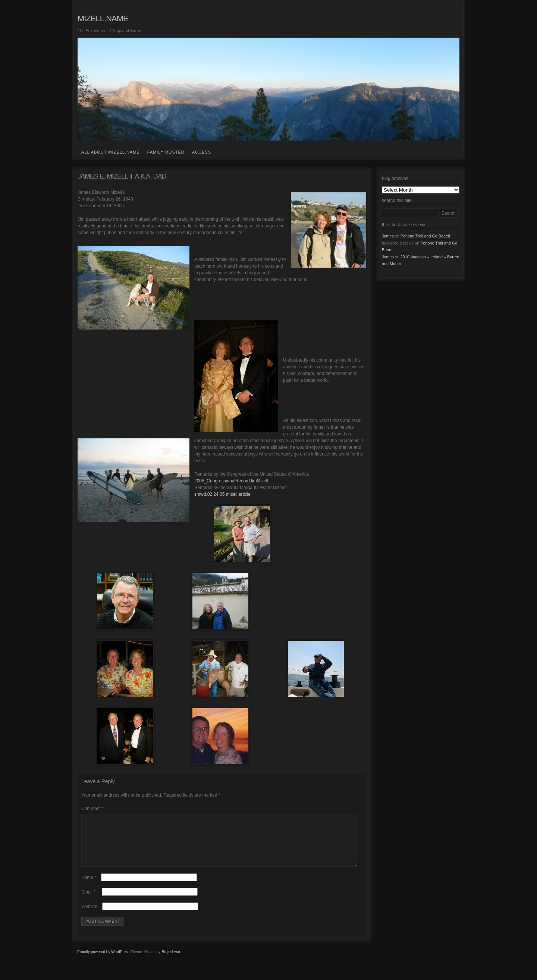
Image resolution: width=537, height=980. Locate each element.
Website (89, 916)
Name (89, 886)
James (388, 236)
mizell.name (103, 18)
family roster (166, 152)
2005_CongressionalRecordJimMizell (231, 481)
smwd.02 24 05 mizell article (222, 494)
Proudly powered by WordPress (103, 961)
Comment (92, 809)
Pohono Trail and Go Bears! (425, 236)
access (202, 152)
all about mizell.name (111, 152)
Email (88, 901)
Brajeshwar (171, 961)
